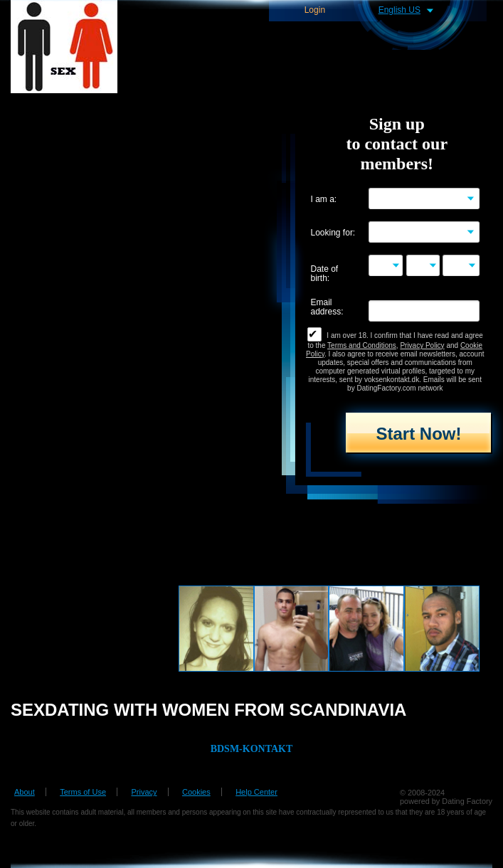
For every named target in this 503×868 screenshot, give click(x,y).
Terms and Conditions (362, 345)
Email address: (327, 307)
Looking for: (333, 233)
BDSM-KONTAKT (252, 749)
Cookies (196, 792)
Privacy (144, 792)
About (25, 792)
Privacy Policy (422, 345)
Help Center (256, 792)
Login (315, 10)
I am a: (324, 200)
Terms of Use (83, 792)
